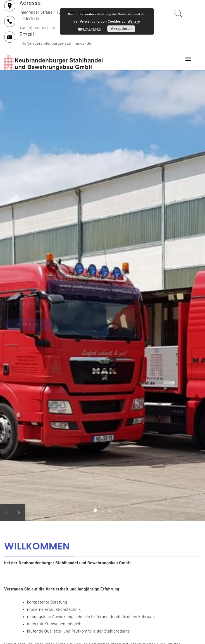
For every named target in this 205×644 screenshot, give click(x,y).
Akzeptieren (121, 29)
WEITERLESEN (29, 325)
